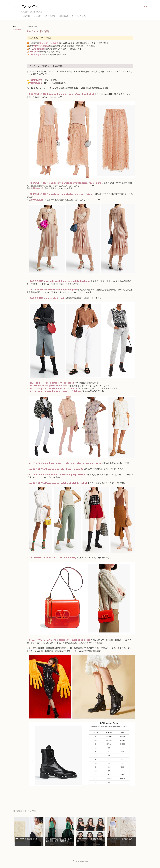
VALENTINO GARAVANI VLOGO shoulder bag (53, 558)
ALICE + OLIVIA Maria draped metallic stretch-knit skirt (58, 483)
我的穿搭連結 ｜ (64, 16)
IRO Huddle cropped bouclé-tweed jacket (52, 383)
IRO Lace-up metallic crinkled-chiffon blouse (53, 389)
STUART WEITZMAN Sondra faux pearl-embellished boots (59, 640)
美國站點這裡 (36, 80)
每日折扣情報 (17, 30)
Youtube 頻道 (35, 55)
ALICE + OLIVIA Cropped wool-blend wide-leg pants (56, 469)
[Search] (144, 7)
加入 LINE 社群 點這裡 (49, 43)
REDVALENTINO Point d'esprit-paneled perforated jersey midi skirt (65, 183)
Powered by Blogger (80, 861)
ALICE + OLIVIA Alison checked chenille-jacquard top (57, 475)
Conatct (83, 16)
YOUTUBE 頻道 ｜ (50, 16)
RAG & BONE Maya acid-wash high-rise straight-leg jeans (60, 281)
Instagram (34, 52)
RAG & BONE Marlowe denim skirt (47, 298)
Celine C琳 (30, 7)
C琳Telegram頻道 (41, 46)
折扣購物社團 (39, 49)
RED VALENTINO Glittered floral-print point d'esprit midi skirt (62, 94)
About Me (74, 16)
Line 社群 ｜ (37, 16)
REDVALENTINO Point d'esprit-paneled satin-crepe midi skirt (62, 194)
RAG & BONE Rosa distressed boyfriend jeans (54, 290)
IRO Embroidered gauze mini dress (48, 386)
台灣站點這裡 (36, 83)
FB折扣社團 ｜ (27, 16)
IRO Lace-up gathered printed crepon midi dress (56, 391)
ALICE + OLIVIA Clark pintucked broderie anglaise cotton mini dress (65, 463)
